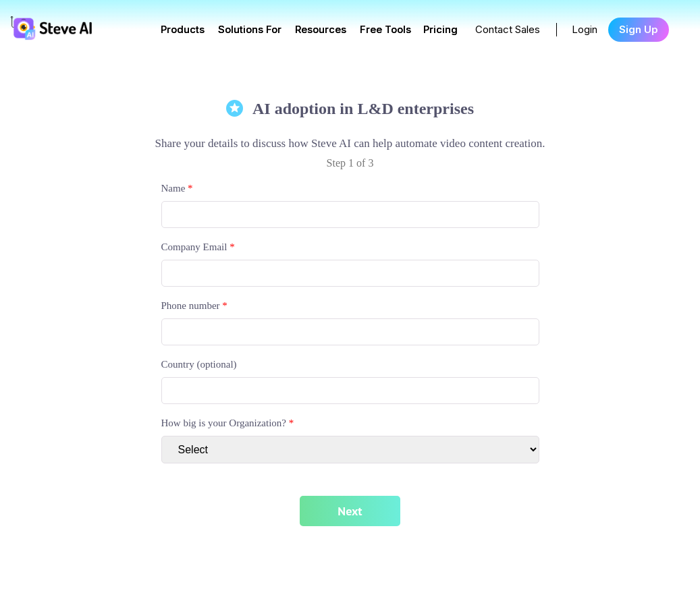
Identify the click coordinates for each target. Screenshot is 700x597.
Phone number (194, 306)
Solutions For (250, 29)
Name (177, 188)
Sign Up (639, 29)
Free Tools (385, 29)
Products (183, 29)
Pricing (440, 29)
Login (585, 29)
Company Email (198, 247)
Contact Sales (508, 29)
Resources (321, 29)
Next (350, 511)
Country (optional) (199, 364)
